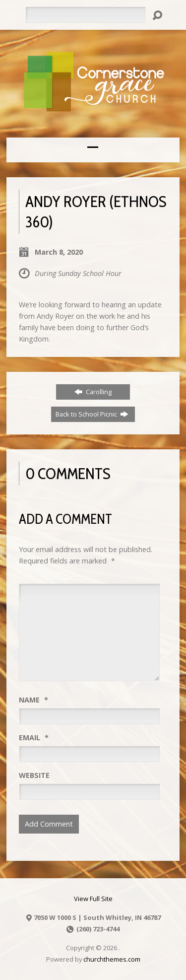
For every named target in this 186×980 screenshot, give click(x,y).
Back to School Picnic (92, 414)
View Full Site (93, 899)
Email (34, 737)
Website (34, 775)
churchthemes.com (112, 959)
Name (33, 700)
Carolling (93, 392)
